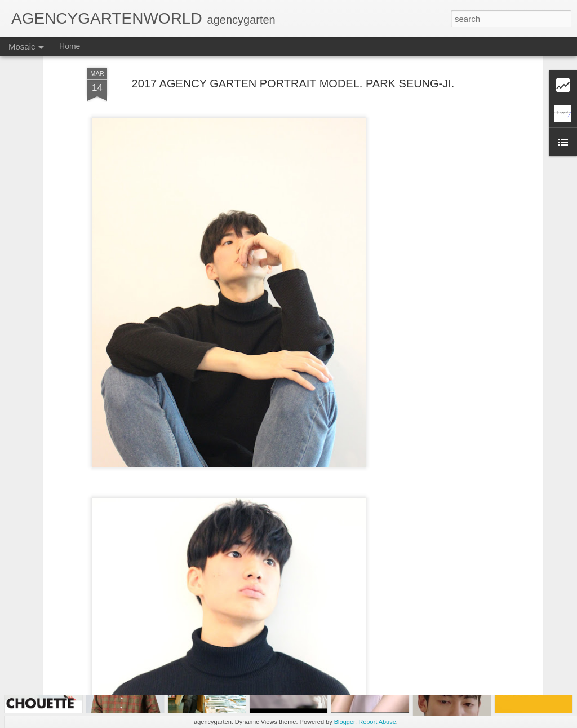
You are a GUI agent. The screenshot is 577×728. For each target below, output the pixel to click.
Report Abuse (377, 722)
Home (70, 46)
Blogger (345, 722)
